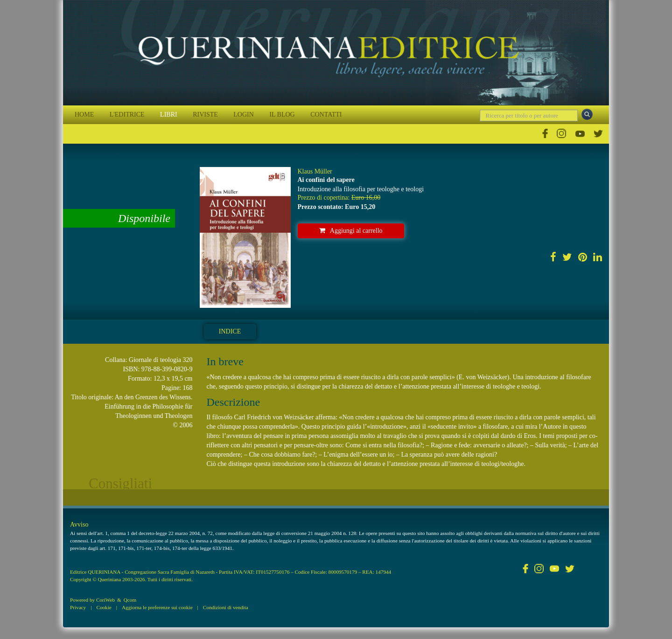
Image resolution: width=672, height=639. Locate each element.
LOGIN (244, 115)
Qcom (130, 600)
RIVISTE (205, 115)
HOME (84, 115)
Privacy (78, 607)
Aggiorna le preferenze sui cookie (157, 607)
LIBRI (169, 115)
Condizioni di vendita (226, 607)
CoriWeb (105, 600)
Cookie (104, 607)
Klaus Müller (315, 171)
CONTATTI (326, 115)
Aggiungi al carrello (351, 231)
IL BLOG (282, 115)
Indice (230, 331)
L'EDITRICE (127, 115)
